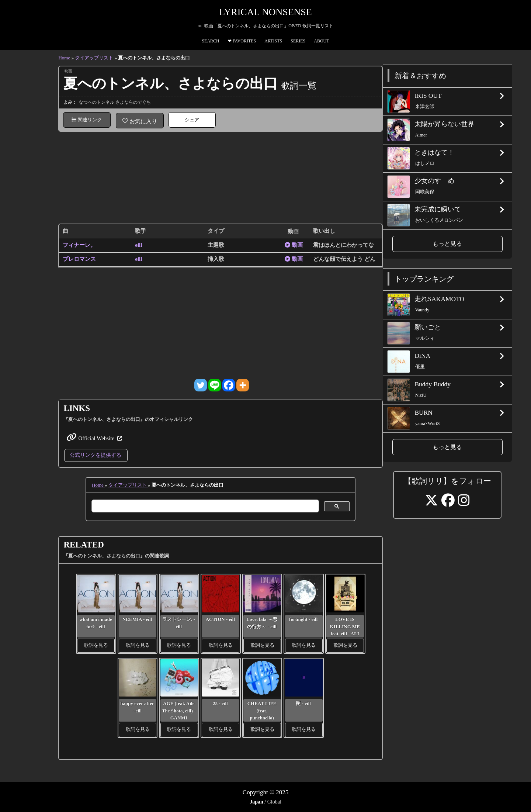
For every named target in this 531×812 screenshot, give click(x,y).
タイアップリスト (95, 58)
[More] (243, 385)
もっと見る (447, 244)
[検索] (204, 506)
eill (138, 245)
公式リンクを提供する (96, 455)
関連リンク (87, 120)
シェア (192, 120)
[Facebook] (229, 385)
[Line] (215, 385)
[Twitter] (201, 385)
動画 (294, 245)
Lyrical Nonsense (265, 12)
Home (65, 58)
